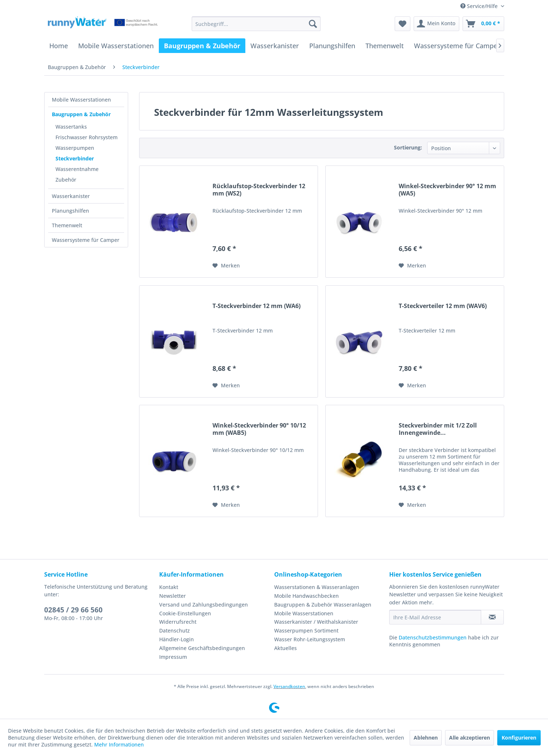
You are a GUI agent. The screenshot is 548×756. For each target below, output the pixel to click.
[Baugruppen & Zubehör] (202, 46)
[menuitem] (256, 24)
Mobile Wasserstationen (81, 100)
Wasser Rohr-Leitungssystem (310, 639)
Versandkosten (289, 686)
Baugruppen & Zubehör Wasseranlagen (323, 605)
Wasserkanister (71, 196)
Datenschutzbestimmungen (433, 637)
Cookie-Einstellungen (185, 613)
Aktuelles (286, 648)
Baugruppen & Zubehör (81, 114)
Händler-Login (177, 639)
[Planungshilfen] (332, 46)
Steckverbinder (75, 158)
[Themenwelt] (385, 46)
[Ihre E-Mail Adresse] (435, 617)
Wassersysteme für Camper (86, 240)
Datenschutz (175, 630)
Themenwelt (67, 225)
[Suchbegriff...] (256, 24)
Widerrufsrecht (178, 622)
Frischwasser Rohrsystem (87, 137)
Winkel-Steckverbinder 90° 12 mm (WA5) (447, 190)
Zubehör (66, 180)
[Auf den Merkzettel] (226, 266)
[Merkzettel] (403, 24)
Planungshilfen (70, 211)
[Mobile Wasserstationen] (116, 46)
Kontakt (169, 587)
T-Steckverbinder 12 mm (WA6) (256, 306)
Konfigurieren (519, 738)
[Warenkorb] (483, 24)
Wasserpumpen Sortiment (306, 630)
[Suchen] (313, 24)
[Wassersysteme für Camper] (457, 46)
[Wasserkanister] (275, 46)
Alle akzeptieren (470, 738)
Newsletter (173, 596)
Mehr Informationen (119, 744)
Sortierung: (408, 147)
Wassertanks (71, 127)
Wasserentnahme (77, 169)
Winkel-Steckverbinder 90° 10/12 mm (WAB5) (259, 429)
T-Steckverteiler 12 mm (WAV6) (443, 306)
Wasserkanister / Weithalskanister (316, 622)
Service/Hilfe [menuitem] (480, 6)
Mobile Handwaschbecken (306, 596)
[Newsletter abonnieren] (492, 617)
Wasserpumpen (75, 148)
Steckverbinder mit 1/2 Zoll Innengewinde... (438, 429)
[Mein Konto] (436, 24)
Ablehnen (426, 738)
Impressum (173, 657)
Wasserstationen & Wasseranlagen (317, 587)
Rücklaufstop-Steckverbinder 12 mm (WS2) (259, 190)
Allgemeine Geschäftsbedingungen (202, 648)
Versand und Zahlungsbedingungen (204, 605)
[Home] (59, 46)
